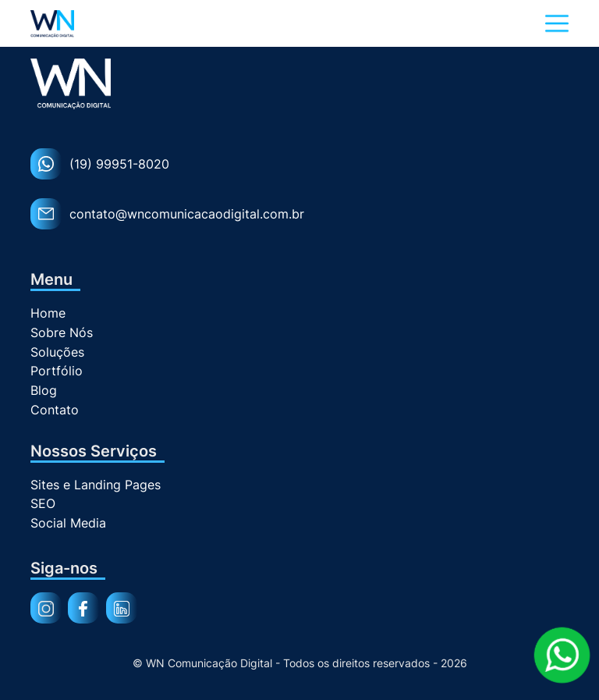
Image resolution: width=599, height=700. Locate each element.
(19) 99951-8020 (100, 164)
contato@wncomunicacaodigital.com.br (167, 214)
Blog (44, 391)
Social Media (68, 523)
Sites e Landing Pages (96, 485)
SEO (43, 504)
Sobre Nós (62, 333)
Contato (55, 410)
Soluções (57, 352)
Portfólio (57, 371)
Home (48, 313)
